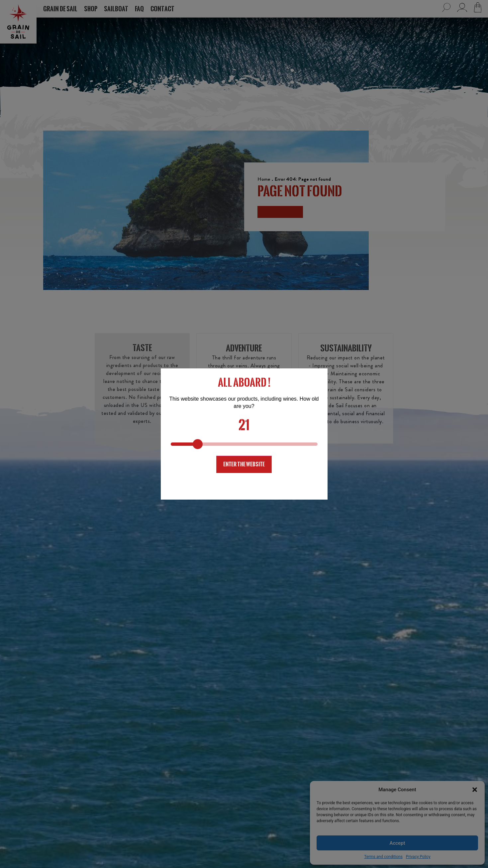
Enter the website (244, 464)
